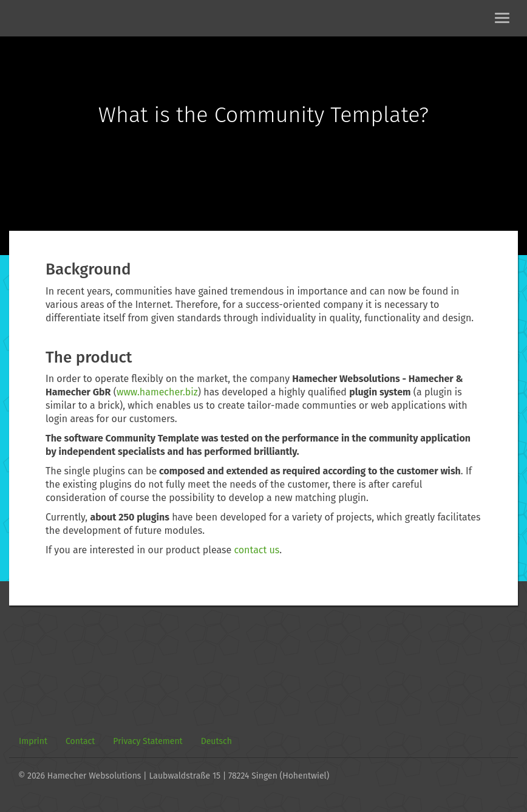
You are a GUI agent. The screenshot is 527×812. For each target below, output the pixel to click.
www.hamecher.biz (157, 392)
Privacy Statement (148, 741)
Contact (80, 741)
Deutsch (216, 741)
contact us (257, 550)
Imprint (33, 741)
